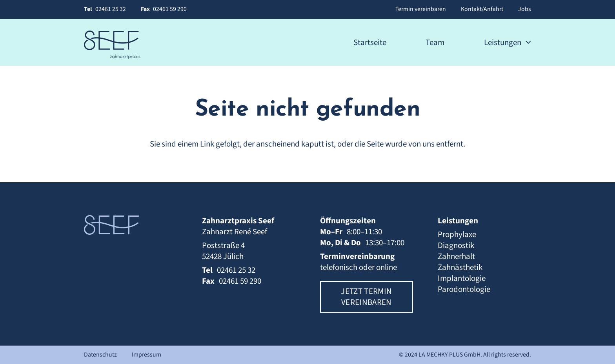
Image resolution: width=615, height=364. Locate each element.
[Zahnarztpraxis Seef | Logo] (112, 45)
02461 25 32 (111, 9)
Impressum (146, 355)
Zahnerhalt (456, 256)
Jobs (525, 9)
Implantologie (462, 278)
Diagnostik (456, 245)
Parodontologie (464, 289)
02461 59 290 (170, 9)
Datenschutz (100, 355)
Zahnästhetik (460, 267)
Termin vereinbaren (421, 9)
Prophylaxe (457, 234)
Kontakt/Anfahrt (482, 9)
